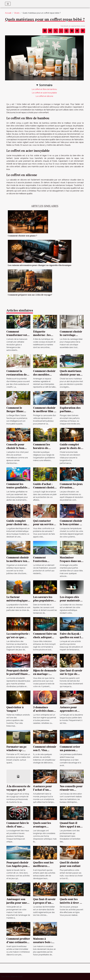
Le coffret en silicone (44, 96)
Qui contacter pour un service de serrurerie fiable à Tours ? (43, 526)
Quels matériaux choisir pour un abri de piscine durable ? (71, 376)
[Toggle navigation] (8, 4)
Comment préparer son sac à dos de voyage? (30, 295)
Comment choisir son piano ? (22, 236)
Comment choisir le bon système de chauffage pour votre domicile (71, 526)
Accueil (8, 13)
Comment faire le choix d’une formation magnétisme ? (18, 828)
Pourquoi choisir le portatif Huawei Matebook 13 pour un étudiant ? (18, 676)
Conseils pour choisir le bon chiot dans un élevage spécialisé (18, 450)
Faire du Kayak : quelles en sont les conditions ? (72, 637)
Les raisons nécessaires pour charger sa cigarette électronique (40, 265)
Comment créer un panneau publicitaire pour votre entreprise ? (71, 752)
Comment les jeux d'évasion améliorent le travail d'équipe (71, 489)
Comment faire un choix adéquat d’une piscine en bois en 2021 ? (45, 639)
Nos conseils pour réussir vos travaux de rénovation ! (71, 792)
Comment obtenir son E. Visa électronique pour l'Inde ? (45, 752)
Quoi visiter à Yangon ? (15, 709)
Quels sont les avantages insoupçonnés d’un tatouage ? (43, 828)
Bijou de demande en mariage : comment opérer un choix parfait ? (45, 676)
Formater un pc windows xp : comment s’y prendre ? (16, 752)
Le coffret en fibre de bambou (44, 89)
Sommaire (46, 85)
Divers (17, 13)
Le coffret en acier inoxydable (44, 93)
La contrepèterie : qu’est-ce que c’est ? (18, 637)
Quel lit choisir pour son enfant (70, 864)
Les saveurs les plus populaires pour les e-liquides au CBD (44, 602)
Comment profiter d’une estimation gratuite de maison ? (18, 944)
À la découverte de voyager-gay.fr (18, 788)
